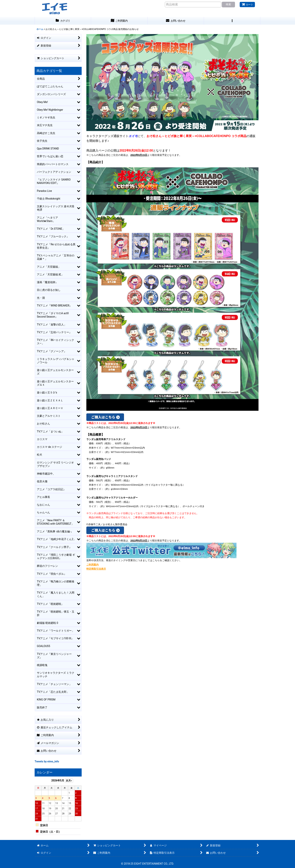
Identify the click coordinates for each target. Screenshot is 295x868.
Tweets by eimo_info (47, 761)
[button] (232, 21)
